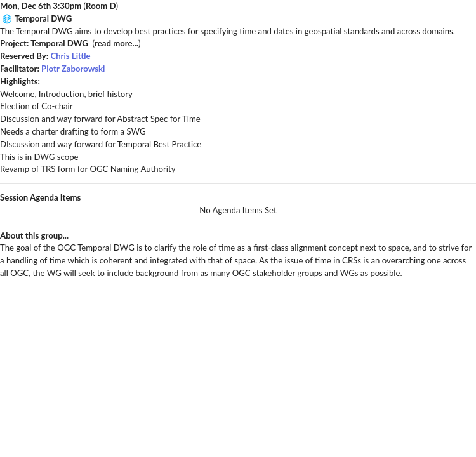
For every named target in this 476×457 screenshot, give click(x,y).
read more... (116, 43)
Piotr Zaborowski (73, 69)
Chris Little (70, 56)
